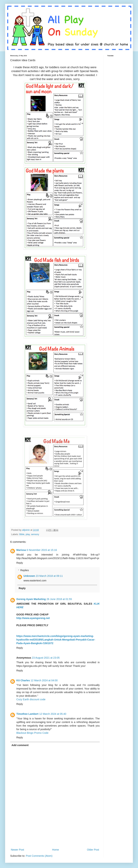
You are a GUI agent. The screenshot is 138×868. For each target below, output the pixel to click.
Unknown (29, 576)
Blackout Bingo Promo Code (32, 733)
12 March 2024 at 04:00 (44, 680)
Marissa (21, 550)
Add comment (20, 745)
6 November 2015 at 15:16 (42, 550)
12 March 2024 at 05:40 (53, 714)
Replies (25, 570)
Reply (20, 563)
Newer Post (17, 850)
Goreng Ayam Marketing (31, 599)
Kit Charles (23, 680)
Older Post (93, 850)
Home (56, 850)
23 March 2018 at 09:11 (49, 576)
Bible (22, 534)
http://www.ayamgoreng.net (33, 618)
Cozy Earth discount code (31, 699)
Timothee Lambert (27, 714)
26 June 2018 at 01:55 (59, 599)
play (28, 534)
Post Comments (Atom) (39, 856)
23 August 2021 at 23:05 (46, 658)
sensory (35, 534)
